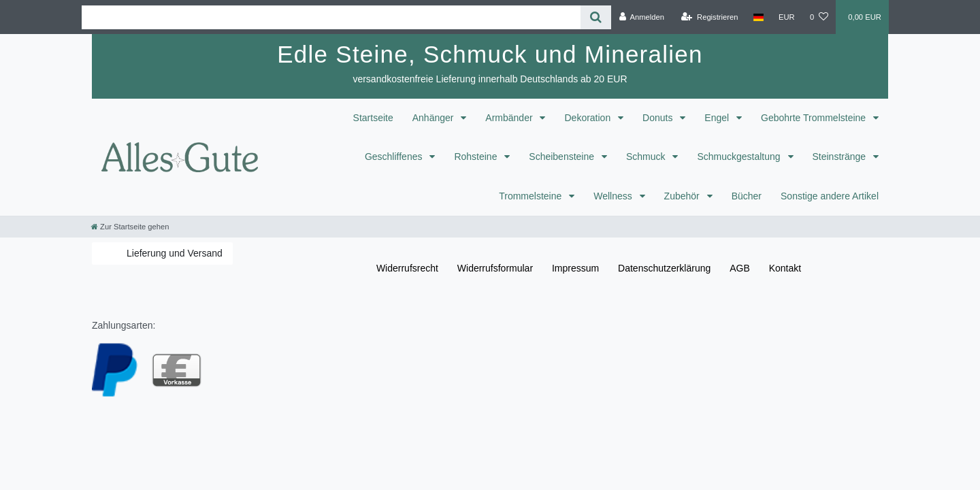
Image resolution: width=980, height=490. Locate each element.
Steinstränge (841, 157)
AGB (740, 268)
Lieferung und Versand (175, 253)
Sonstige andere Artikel (830, 196)
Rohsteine (477, 157)
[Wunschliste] (819, 17)
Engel (718, 118)
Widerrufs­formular (495, 268)
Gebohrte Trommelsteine (815, 118)
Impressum (575, 268)
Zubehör (683, 196)
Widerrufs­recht (407, 268)
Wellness (614, 196)
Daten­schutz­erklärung (664, 268)
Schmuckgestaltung (740, 157)
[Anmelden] (641, 17)
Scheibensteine (563, 157)
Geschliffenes (395, 157)
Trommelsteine (532, 196)
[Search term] (331, 17)
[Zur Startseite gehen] (130, 227)
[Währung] (787, 17)
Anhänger (435, 118)
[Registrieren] (709, 17)
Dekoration (589, 118)
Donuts (659, 118)
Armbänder (510, 118)
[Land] (758, 17)
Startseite (373, 118)
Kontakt (785, 268)
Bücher (747, 196)
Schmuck (647, 157)
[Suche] (596, 17)
